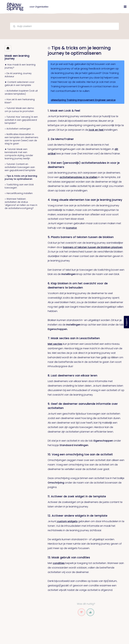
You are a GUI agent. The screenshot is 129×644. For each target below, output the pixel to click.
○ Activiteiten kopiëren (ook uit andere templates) (21, 92)
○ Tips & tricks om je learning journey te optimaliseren (21, 177)
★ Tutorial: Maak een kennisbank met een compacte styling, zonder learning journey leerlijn (19, 154)
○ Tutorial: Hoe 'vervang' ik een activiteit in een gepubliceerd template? (21, 120)
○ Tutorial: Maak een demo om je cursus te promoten (19, 110)
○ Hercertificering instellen (19, 193)
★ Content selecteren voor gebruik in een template (20, 84)
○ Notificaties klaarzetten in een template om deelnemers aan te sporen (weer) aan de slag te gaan (21, 139)
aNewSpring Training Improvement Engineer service (83, 100)
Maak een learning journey (17, 57)
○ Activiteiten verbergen (18, 129)
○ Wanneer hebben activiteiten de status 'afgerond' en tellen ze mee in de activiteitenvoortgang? (21, 204)
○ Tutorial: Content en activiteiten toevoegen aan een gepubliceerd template (20, 167)
